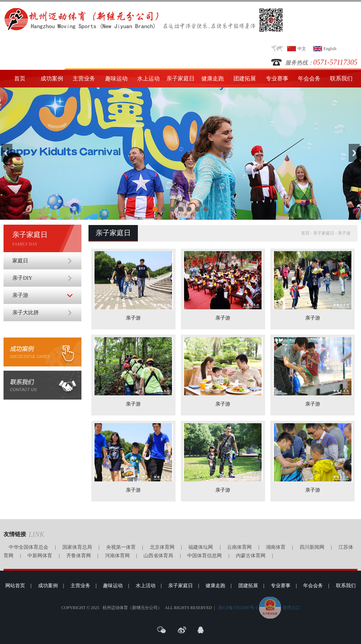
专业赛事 (277, 78)
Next (354, 153)
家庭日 (20, 261)
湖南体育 (276, 547)
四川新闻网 (312, 547)
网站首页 (15, 586)
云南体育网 (239, 547)
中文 (302, 49)
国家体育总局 (77, 547)
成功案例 (52, 78)
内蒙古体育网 (251, 556)
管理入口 (291, 608)
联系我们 (341, 78)
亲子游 (20, 295)
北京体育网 (162, 547)
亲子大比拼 (26, 312)
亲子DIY (22, 278)
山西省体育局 (158, 556)
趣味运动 (116, 78)
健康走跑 (213, 78)
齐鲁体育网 (79, 556)
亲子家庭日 (180, 78)
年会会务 (309, 78)
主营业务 (84, 78)
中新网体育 (40, 556)
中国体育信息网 (204, 556)
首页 (20, 78)
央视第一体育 (121, 547)
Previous (7, 153)
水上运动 (148, 78)
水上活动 (146, 586)
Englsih (330, 49)
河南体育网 (117, 556)
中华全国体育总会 (29, 547)
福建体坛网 (201, 547)
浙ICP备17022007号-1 (238, 608)
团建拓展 (245, 78)
